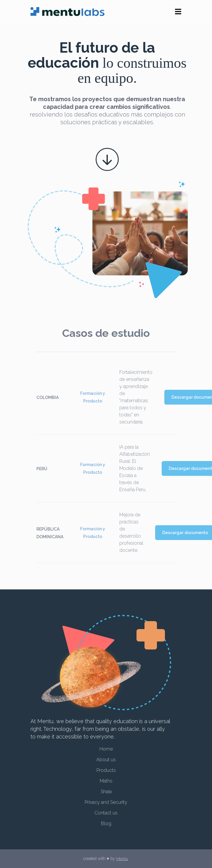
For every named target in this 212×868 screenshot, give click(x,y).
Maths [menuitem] (106, 781)
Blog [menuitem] (106, 823)
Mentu (122, 859)
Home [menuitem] (106, 750)
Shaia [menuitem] (106, 792)
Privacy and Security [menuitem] (106, 802)
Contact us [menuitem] (106, 813)
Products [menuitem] (106, 771)
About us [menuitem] (106, 760)
